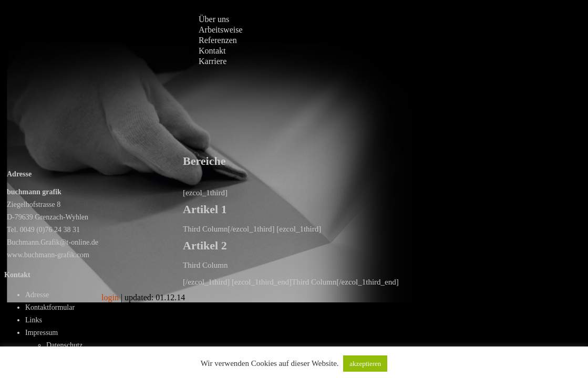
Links (34, 320)
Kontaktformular (50, 307)
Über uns (214, 19)
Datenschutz (64, 345)
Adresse (37, 295)
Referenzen (218, 40)
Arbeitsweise (221, 30)
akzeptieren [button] (365, 364)
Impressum (42, 333)
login (110, 297)
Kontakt (212, 51)
